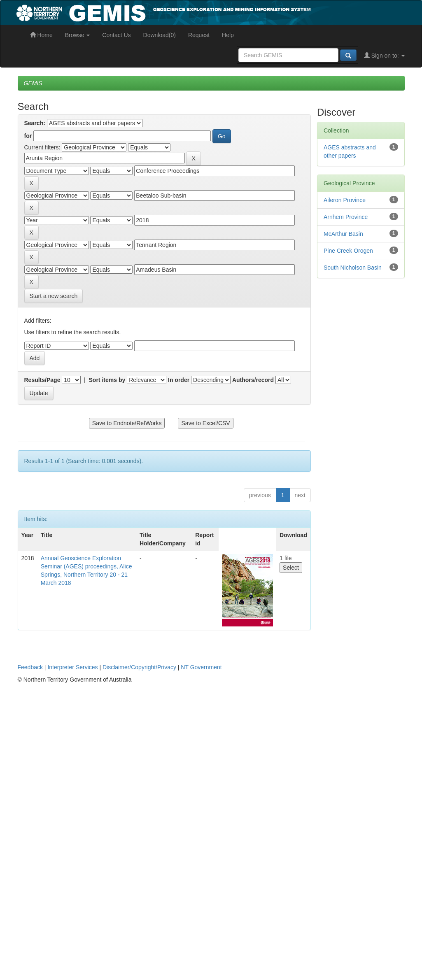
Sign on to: (384, 56)
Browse (78, 35)
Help (228, 35)
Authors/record (253, 380)
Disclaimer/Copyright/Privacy (139, 667)
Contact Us (116, 35)
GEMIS (33, 83)
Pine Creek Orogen (348, 251)
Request (199, 35)
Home (41, 35)
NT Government (201, 667)
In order (179, 380)
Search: (35, 123)
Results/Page (42, 380)
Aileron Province (345, 200)
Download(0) (160, 35)
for (28, 136)
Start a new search (54, 296)
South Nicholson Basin (353, 268)
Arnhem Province (346, 217)
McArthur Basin (343, 234)
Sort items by (107, 380)
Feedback (30, 667)
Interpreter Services (72, 667)
